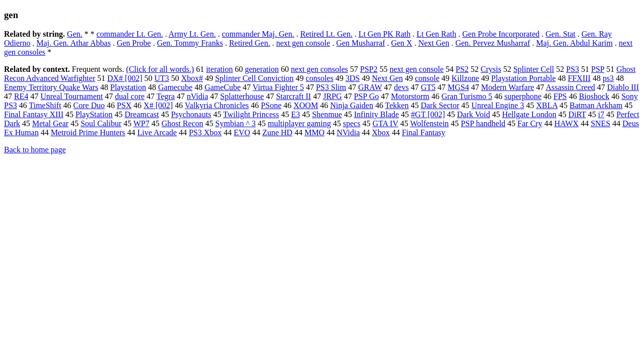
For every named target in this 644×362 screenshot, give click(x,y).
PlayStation (94, 114)
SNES (601, 123)
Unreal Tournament (71, 96)
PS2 (462, 69)
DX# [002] (125, 78)
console (427, 78)
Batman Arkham (596, 105)
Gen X (401, 43)
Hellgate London (529, 114)
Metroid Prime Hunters (88, 132)
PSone (271, 105)
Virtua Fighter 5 (278, 87)
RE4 (21, 96)
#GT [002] (428, 114)
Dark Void (474, 114)
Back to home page (35, 150)
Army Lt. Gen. (192, 34)
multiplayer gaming (299, 123)
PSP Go (367, 96)
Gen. (75, 34)
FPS (560, 96)
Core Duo (89, 105)
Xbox (381, 132)
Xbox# (192, 78)
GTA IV (385, 123)
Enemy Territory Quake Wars (51, 87)
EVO (242, 132)
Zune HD (277, 132)
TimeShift (45, 105)
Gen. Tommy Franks (190, 43)
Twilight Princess (251, 114)
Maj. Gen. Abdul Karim (574, 43)
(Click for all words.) (160, 69)
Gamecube (175, 87)
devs (401, 87)
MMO (314, 132)
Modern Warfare (508, 87)
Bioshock (594, 96)
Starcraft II (293, 96)
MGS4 (458, 87)
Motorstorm (410, 96)
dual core (130, 96)
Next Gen (434, 43)
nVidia (198, 96)
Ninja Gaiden (352, 105)
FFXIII (579, 78)
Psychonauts (191, 114)
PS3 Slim (331, 87)
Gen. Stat (561, 34)
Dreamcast (142, 114)
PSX (124, 105)
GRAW (370, 87)
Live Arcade (157, 132)
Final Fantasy (424, 132)
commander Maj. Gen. (258, 34)
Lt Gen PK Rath (385, 34)
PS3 (573, 69)
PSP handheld (483, 123)
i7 (601, 114)
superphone (523, 96)
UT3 (162, 78)
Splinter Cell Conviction (254, 78)
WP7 (141, 123)
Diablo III (623, 87)
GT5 (428, 87)
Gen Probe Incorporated (501, 34)
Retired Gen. (250, 43)
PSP (598, 69)
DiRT (577, 114)
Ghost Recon (182, 123)
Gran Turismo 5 (467, 96)
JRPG (332, 96)
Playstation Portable (523, 78)
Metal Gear (50, 123)
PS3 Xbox (205, 132)
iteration (219, 69)
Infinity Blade (377, 114)
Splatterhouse (242, 96)
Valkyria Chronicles (217, 105)
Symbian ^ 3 (236, 123)
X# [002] (158, 105)
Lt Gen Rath (436, 34)
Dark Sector (440, 105)
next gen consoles (319, 69)
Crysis (491, 69)
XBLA (547, 105)
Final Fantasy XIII (34, 114)
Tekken (397, 105)
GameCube (223, 87)
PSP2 (369, 69)
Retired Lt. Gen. (327, 34)
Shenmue (327, 114)
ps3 (608, 78)
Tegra (166, 96)
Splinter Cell (534, 69)
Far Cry (530, 123)
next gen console (303, 43)
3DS (353, 78)
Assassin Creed (570, 87)
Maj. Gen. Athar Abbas (73, 43)
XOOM (306, 105)
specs (352, 123)
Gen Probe (134, 43)
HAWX (566, 123)
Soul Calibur (101, 123)
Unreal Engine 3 (498, 105)
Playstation (128, 87)
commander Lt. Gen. (130, 34)
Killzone (465, 78)
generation (262, 69)
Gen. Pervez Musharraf (493, 43)
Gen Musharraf (360, 43)
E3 (295, 114)
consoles (320, 78)
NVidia (348, 132)
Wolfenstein (429, 123)
